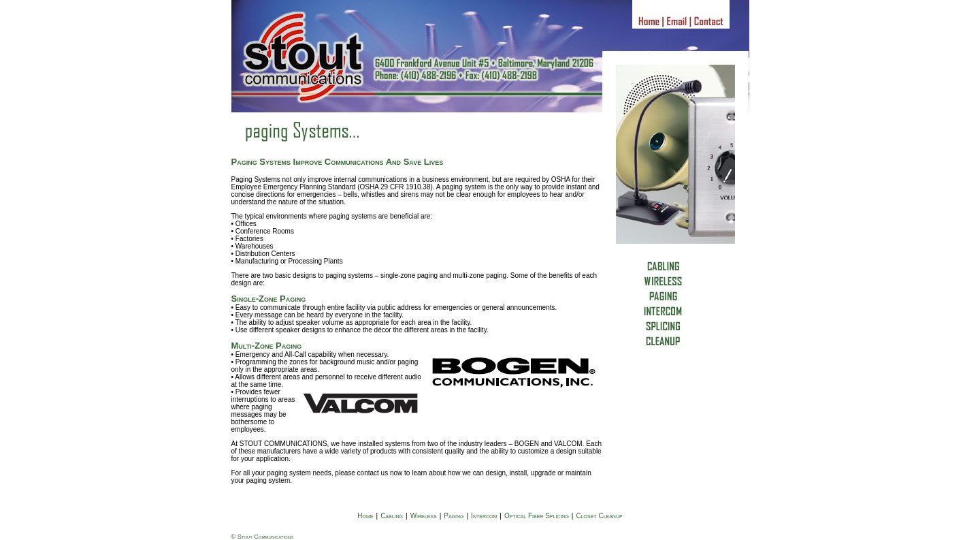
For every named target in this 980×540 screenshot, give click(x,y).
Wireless (424, 516)
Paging (454, 516)
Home (365, 516)
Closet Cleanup (599, 516)
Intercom (484, 516)
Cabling (392, 516)
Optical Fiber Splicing (537, 516)
